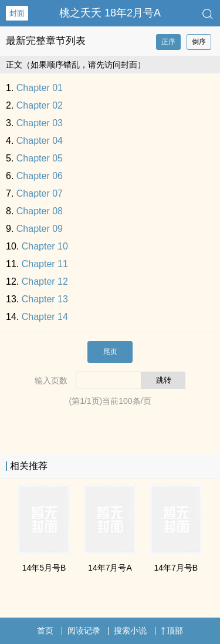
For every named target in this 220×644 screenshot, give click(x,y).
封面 (17, 13)
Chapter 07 (40, 193)
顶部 (172, 630)
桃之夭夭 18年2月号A (110, 13)
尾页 (110, 352)
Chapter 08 (40, 211)
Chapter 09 (40, 229)
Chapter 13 (45, 299)
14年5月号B (44, 568)
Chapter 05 (40, 158)
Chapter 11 (45, 264)
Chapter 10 (45, 246)
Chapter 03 (40, 123)
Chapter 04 (40, 141)
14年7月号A (110, 568)
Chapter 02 (40, 105)
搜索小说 (130, 630)
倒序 (199, 42)
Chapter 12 (45, 281)
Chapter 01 (40, 88)
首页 (45, 630)
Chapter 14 (45, 317)
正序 (168, 42)
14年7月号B (176, 568)
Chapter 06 (40, 176)
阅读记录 (84, 630)
